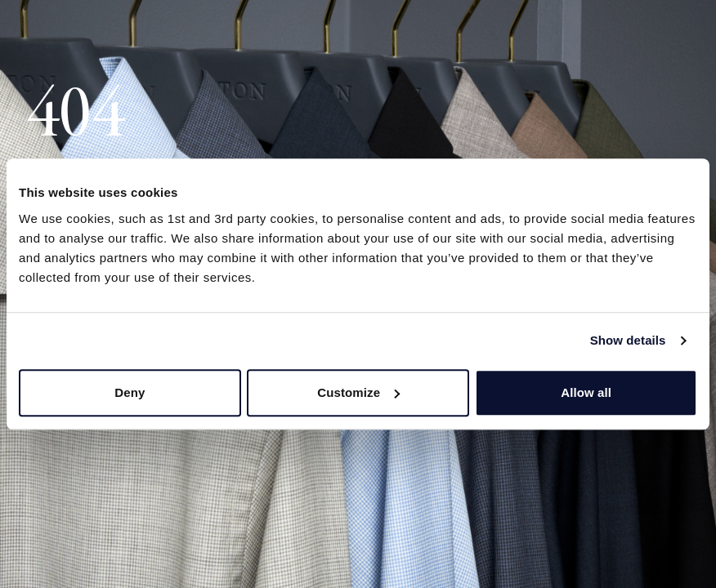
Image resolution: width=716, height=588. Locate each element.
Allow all (586, 392)
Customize (358, 392)
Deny (130, 392)
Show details (628, 340)
